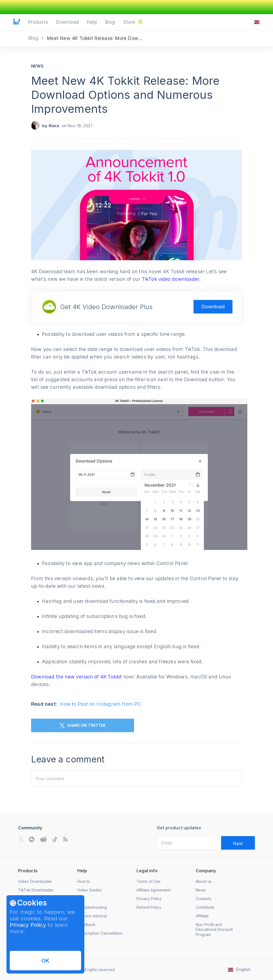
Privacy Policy (28, 925)
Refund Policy (149, 907)
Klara (54, 126)
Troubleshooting (92, 907)
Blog (34, 38)
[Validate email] (238, 843)
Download (213, 307)
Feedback (86, 925)
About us (204, 881)
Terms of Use (149, 881)
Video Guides (89, 890)
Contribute (205, 907)
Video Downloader (35, 881)
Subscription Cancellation (100, 933)
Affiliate (202, 916)
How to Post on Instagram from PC (100, 704)
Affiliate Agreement (153, 890)
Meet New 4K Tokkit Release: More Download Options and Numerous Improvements (125, 95)
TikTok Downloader (36, 890)
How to (84, 881)
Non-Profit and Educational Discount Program (214, 929)
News (37, 66)
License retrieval (92, 916)
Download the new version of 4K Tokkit (77, 677)
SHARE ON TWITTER (83, 725)
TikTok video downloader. (171, 279)
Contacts (204, 899)
